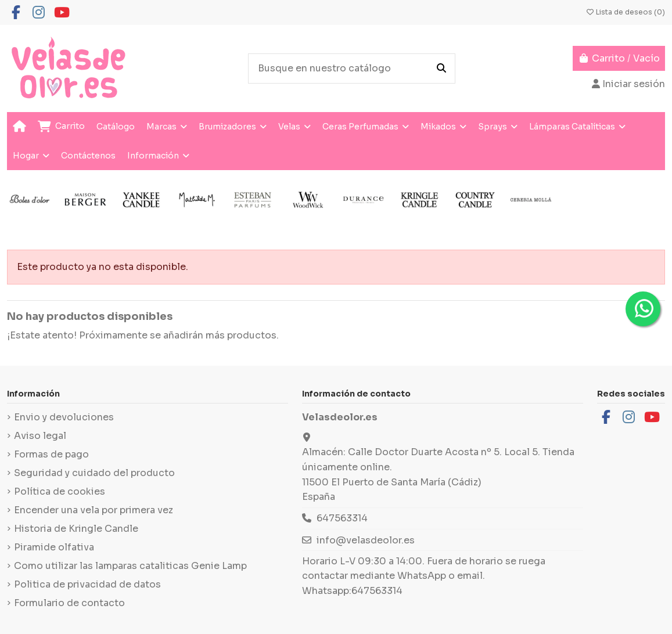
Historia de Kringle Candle (76, 529)
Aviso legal (40, 436)
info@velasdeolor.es (366, 540)
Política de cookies (60, 491)
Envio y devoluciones (64, 417)
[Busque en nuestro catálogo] (441, 69)
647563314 (342, 518)
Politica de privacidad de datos (87, 584)
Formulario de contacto (69, 603)
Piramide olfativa (54, 547)
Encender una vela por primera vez (94, 510)
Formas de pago (51, 454)
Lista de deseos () (625, 12)
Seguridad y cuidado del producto (94, 473)
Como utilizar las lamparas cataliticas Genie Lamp (130, 566)
